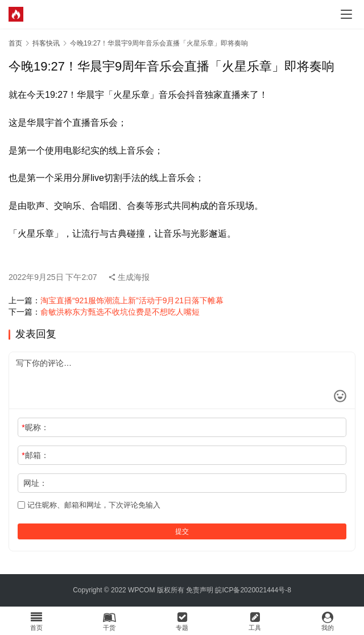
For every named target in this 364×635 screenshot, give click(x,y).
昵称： (35, 427)
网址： (35, 483)
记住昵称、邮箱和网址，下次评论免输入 (89, 505)
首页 (15, 43)
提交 (182, 531)
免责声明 (200, 590)
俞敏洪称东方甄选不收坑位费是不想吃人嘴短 (120, 312)
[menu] (346, 14)
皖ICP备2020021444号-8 (253, 590)
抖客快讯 (46, 43)
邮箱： (35, 455)
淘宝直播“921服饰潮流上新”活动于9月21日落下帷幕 (132, 300)
